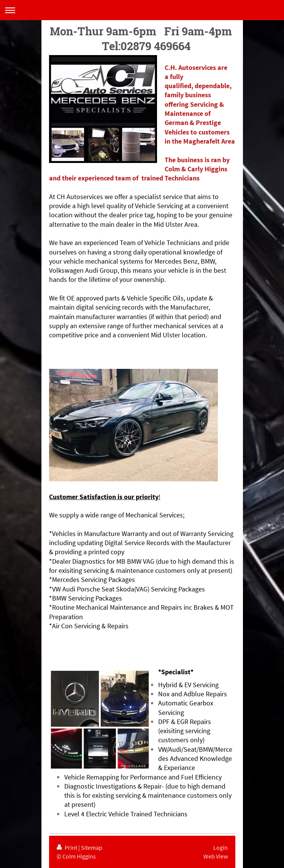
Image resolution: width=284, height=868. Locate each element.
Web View (216, 856)
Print (67, 847)
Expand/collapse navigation (142, 10)
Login (221, 847)
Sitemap (92, 847)
